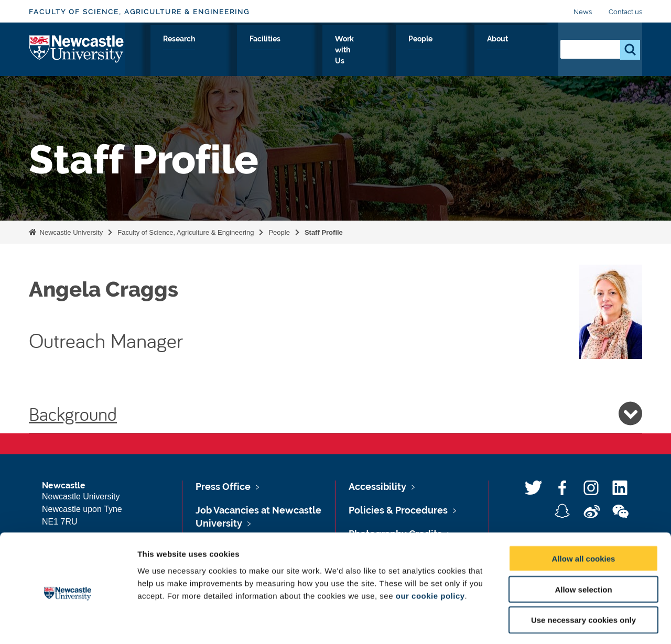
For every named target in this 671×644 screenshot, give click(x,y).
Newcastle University (70, 232)
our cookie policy (430, 553)
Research (312, 51)
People (486, 51)
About (529, 51)
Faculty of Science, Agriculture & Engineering (139, 12)
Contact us (625, 12)
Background (335, 413)
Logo (77, 48)
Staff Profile (324, 232)
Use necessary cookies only (583, 577)
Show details (550, 623)
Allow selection (583, 546)
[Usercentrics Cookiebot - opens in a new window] (68, 624)
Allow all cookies (584, 515)
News (583, 12)
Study (264, 51)
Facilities (366, 51)
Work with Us (427, 51)
